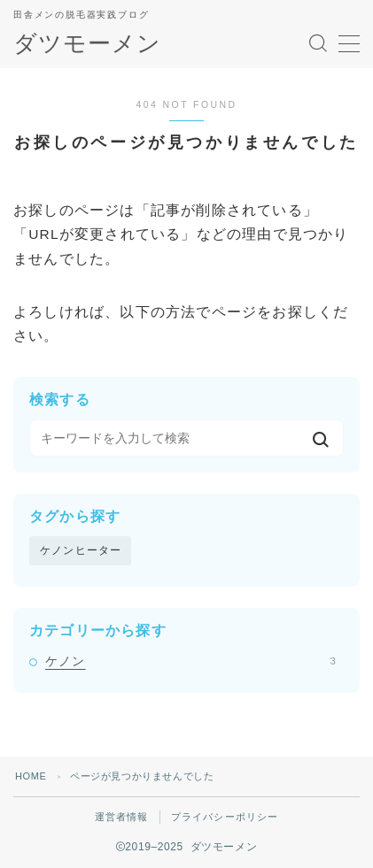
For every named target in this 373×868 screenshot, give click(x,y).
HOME (31, 776)
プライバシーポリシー (225, 817)
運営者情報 (122, 817)
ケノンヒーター (81, 550)
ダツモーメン (87, 44)
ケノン (190, 661)
